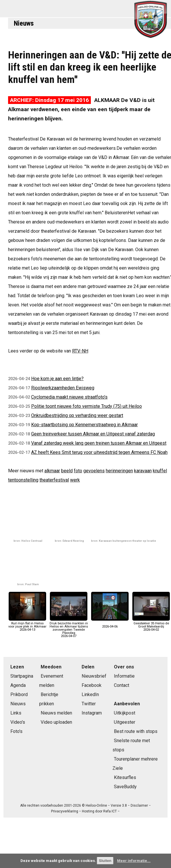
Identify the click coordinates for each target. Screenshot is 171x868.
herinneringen (119, 471)
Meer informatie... (134, 861)
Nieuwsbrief (94, 676)
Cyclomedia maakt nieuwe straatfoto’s (69, 397)
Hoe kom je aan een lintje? (57, 379)
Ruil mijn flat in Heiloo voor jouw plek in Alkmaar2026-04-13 (27, 625)
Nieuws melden (56, 713)
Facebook (92, 685)
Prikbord (19, 694)
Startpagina (22, 676)
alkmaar (52, 471)
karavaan (143, 471)
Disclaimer (139, 806)
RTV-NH (80, 351)
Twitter (89, 704)
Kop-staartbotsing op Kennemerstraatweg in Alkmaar (84, 425)
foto (78, 471)
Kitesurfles (125, 777)
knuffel (160, 471)
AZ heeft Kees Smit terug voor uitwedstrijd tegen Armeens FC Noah (99, 452)
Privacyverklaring (65, 811)
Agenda (18, 685)
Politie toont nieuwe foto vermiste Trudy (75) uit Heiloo (87, 406)
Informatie (124, 676)
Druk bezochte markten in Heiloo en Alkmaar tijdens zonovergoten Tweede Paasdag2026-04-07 (69, 628)
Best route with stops (136, 731)
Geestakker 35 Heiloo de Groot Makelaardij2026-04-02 (151, 625)
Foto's (16, 731)
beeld (67, 471)
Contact (122, 685)
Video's (18, 722)
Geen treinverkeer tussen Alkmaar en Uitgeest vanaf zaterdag (93, 434)
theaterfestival (54, 480)
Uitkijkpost (125, 713)
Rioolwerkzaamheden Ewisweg (63, 388)
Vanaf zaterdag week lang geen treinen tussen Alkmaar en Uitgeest (99, 443)
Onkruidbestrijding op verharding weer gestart (77, 415)
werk (75, 480)
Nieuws (24, 23)
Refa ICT (110, 811)
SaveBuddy (125, 787)
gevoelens (94, 471)
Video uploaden (56, 722)
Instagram (92, 713)
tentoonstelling (23, 480)
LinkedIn (90, 694)
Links (16, 713)
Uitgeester (125, 722)
